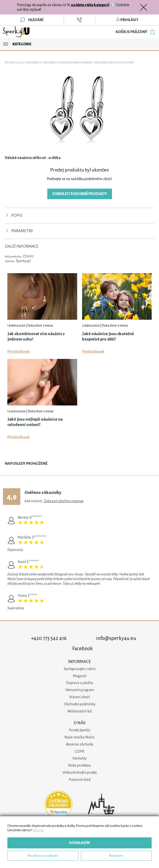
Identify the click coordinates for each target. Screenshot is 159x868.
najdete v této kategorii (90, 5)
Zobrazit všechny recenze (64, 501)
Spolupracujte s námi (80, 669)
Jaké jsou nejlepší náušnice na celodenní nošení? (35, 422)
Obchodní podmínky (80, 704)
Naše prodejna (79, 765)
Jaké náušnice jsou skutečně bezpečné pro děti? (108, 337)
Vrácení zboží (79, 697)
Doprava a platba (79, 683)
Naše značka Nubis (79, 737)
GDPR (79, 751)
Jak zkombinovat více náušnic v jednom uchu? (36, 337)
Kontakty (80, 758)
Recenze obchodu (79, 744)
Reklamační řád (79, 711)
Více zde (38, 830)
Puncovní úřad (80, 780)
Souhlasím (79, 843)
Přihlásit (127, 20)
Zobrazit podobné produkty (80, 194)
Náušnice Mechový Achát (114, 63)
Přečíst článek (19, 352)
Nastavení (116, 856)
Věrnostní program (80, 690)
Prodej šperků (79, 730)
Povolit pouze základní (43, 856)
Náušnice (34, 63)
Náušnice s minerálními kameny (68, 63)
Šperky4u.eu (15, 63)
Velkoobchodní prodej (79, 772)
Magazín (80, 676)
